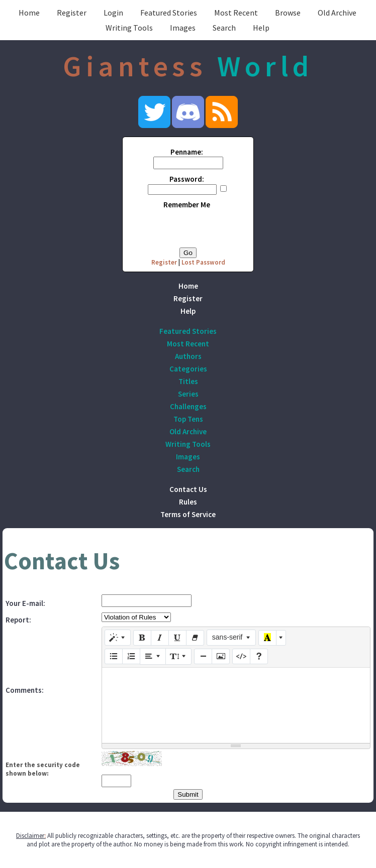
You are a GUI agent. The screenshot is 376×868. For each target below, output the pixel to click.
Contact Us (188, 489)
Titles (188, 381)
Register (72, 13)
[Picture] (221, 657)
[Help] (259, 657)
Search (224, 28)
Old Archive (337, 13)
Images (183, 28)
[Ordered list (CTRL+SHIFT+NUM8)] (131, 657)
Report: (18, 620)
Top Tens (188, 419)
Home (29, 13)
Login (113, 13)
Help (261, 28)
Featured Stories (169, 13)
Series (188, 394)
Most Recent (236, 13)
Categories (188, 369)
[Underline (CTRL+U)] (177, 638)
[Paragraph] (153, 656)
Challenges (188, 406)
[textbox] (236, 705)
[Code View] (241, 657)
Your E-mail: (25, 603)
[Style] (118, 638)
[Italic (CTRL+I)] (160, 638)
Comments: (25, 690)
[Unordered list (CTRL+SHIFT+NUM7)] (114, 657)
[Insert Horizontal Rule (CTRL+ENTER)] (203, 657)
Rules (188, 502)
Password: (187, 179)
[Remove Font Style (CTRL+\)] (195, 638)
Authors (188, 356)
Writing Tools (129, 28)
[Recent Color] (267, 638)
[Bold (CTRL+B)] (142, 638)
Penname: (187, 152)
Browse (288, 13)
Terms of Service (188, 514)
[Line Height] (178, 656)
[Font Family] (231, 638)
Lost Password (203, 262)
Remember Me (187, 205)
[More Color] (281, 638)
